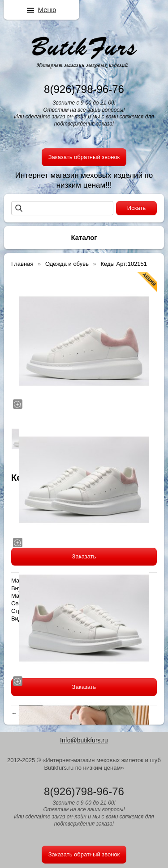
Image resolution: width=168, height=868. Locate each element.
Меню (47, 10)
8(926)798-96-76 (84, 89)
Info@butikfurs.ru (84, 740)
